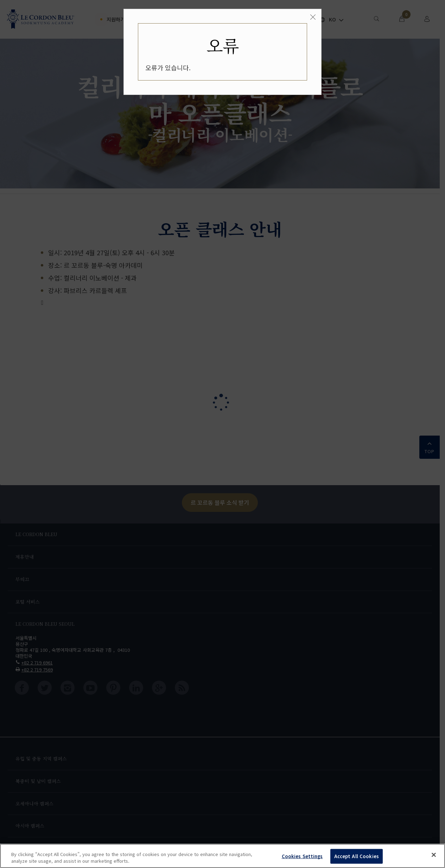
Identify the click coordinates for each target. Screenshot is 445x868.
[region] (223, 856)
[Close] (313, 17)
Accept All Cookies (357, 856)
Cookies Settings (302, 856)
